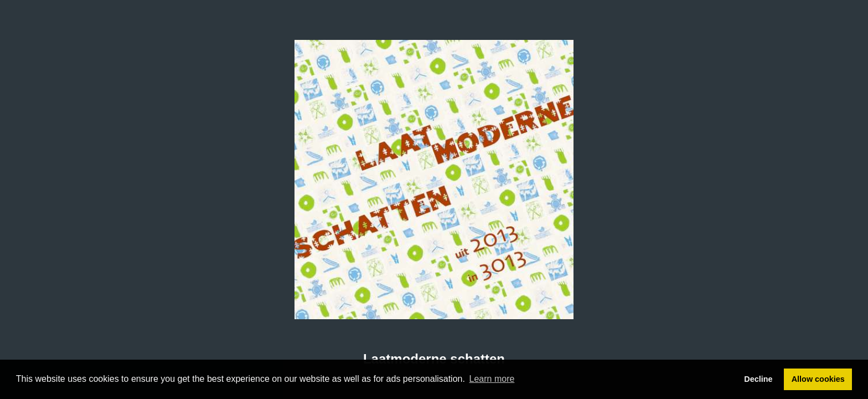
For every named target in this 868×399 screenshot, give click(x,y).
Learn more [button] (492, 379)
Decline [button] (758, 379)
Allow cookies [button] (818, 379)
